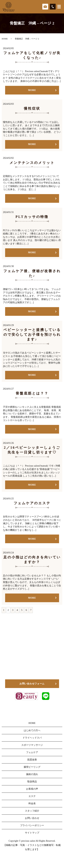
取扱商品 (32, 782)
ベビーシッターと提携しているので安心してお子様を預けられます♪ (32, 334)
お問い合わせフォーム (32, 684)
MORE (32, 90)
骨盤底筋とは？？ (32, 393)
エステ (32, 796)
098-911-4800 (35, 666)
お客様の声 (32, 789)
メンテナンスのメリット (32, 163)
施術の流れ (32, 774)
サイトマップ (32, 833)
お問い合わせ (32, 818)
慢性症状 (32, 108)
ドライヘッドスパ (32, 738)
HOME (5, 39)
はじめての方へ (32, 730)
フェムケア (32, 752)
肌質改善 (32, 760)
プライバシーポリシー (32, 825)
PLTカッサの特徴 (32, 217)
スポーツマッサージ (32, 745)
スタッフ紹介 (32, 811)
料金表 (32, 803)
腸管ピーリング (32, 767)
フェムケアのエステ (32, 503)
